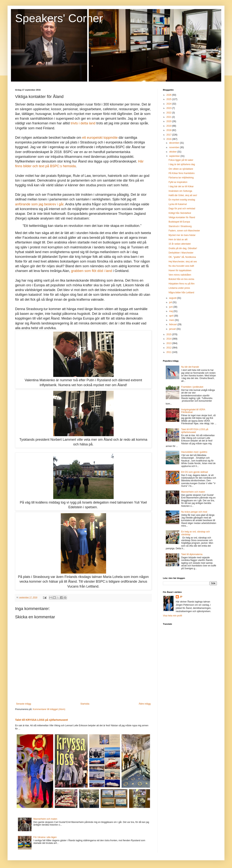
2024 (169, 104)
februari (173, 324)
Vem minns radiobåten (180, 275)
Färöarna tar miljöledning (181, 178)
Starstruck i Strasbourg (180, 226)
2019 (169, 126)
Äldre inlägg (145, 704)
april (172, 316)
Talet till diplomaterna (192, 554)
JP (181, 597)
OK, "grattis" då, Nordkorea (182, 257)
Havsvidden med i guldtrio (194, 452)
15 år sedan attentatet (180, 244)
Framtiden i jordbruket (192, 387)
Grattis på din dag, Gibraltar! (183, 248)
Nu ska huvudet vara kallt (181, 266)
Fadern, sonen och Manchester (184, 231)
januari (173, 329)
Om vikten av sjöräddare (181, 169)
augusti (173, 298)
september (175, 156)
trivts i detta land (83, 123)
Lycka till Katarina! (178, 204)
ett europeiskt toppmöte (100, 138)
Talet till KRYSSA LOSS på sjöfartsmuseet (41, 720)
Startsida (85, 704)
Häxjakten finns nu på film (182, 284)
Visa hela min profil (172, 616)
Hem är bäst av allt (178, 240)
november (175, 147)
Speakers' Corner (59, 18)
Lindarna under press (179, 288)
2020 (169, 121)
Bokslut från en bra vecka (181, 279)
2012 (169, 348)
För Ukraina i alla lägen (45, 837)
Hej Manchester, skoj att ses (183, 262)
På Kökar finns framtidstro (182, 173)
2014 (169, 339)
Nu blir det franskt (190, 367)
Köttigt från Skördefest (180, 213)
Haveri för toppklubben (180, 270)
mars (172, 320)
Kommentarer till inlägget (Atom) (49, 709)
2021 (169, 117)
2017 (169, 135)
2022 (169, 113)
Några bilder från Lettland (181, 293)
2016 (169, 139)
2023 (169, 108)
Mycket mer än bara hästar (182, 235)
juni (171, 307)
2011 (169, 352)
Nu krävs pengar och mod (194, 512)
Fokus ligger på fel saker (181, 160)
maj (171, 311)
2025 (169, 99)
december (175, 143)
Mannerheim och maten (45, 819)
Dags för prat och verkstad (182, 209)
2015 (169, 334)
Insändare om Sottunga (180, 191)
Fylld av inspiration (178, 182)
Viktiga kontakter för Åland (182, 217)
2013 (169, 343)
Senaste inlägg (24, 704)
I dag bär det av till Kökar (181, 186)
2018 (169, 130)
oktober (173, 152)
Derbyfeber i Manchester (181, 253)
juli (171, 302)
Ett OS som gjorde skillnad (195, 472)
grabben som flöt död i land (91, 271)
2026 (169, 95)
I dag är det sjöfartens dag (182, 164)
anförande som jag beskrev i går (39, 204)
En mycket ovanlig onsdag (182, 200)
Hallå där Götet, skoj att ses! (183, 195)
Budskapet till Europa (179, 222)
